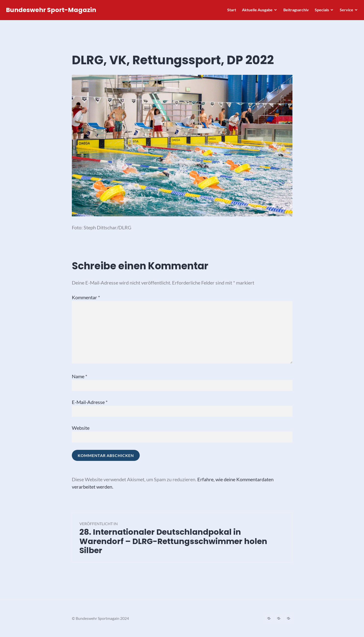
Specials (320, 11)
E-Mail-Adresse (90, 402)
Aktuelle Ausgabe (256, 11)
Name (80, 376)
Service (345, 11)
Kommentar (86, 297)
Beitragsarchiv (295, 11)
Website (81, 428)
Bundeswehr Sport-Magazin (52, 11)
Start (230, 11)
